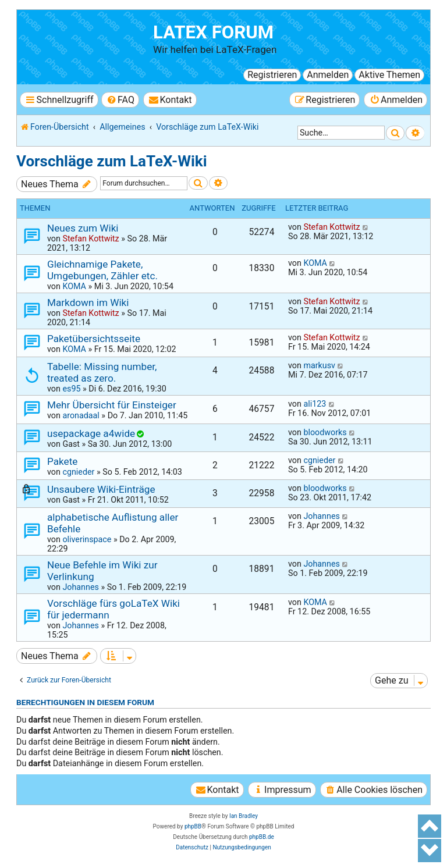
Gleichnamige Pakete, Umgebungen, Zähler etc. (102, 270)
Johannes (321, 516)
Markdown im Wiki (88, 303)
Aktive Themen (389, 75)
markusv (319, 365)
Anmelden (328, 75)
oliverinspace (87, 539)
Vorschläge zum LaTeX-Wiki (112, 161)
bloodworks (325, 432)
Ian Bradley (244, 816)
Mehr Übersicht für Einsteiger (112, 405)
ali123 (315, 404)
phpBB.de (262, 837)
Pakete (62, 461)
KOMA (74, 286)
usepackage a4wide (91, 433)
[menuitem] (120, 100)
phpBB (193, 826)
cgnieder (78, 472)
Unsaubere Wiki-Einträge (101, 489)
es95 (71, 389)
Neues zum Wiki (83, 228)
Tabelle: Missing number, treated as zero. (102, 372)
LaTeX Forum (213, 32)
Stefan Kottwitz (91, 239)
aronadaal (81, 415)
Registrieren (272, 75)
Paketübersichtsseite (94, 339)
